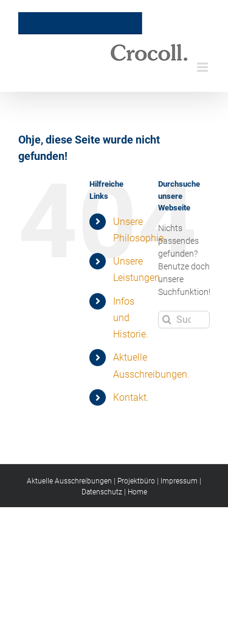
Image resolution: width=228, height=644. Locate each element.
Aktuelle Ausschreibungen (69, 481)
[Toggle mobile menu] (203, 67)
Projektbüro (136, 481)
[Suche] (167, 320)
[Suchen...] (184, 320)
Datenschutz (102, 492)
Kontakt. (131, 397)
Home (137, 492)
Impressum (179, 481)
